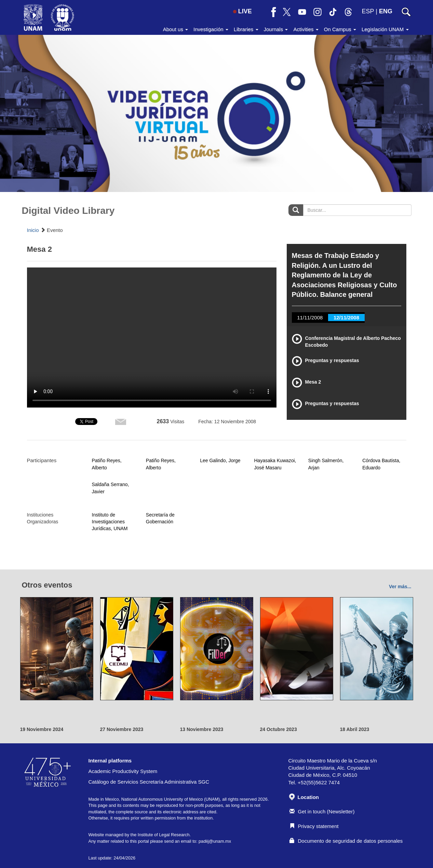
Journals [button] (276, 29)
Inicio (33, 230)
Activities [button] (306, 29)
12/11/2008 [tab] (346, 318)
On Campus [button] (340, 29)
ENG (386, 11)
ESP (368, 11)
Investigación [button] (211, 29)
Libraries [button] (246, 29)
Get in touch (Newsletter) (322, 811)
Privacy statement (314, 826)
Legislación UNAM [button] (385, 29)
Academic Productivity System (123, 771)
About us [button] (175, 29)
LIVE (242, 11)
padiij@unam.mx (215, 841)
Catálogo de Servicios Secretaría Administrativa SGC (149, 782)
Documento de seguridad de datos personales (346, 841)
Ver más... (400, 587)
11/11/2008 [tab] (310, 318)
